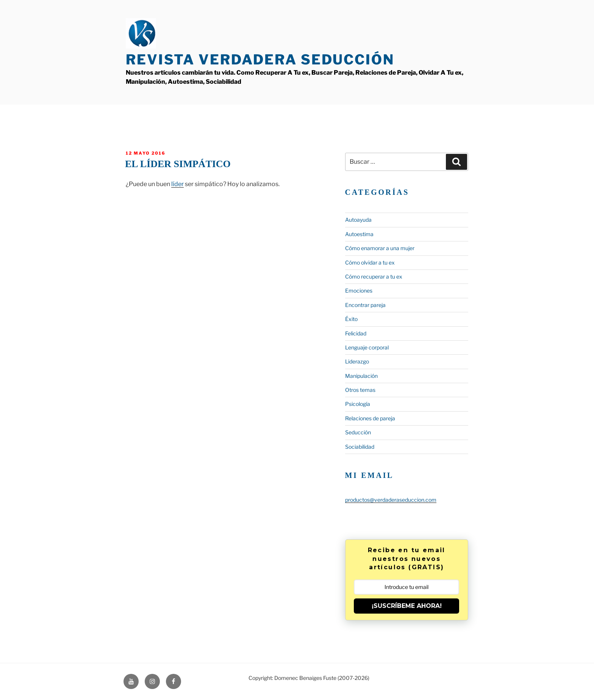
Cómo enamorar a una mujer (380, 248)
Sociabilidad (360, 447)
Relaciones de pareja (370, 418)
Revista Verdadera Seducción (260, 60)
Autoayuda (358, 220)
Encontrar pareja (365, 305)
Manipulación (361, 376)
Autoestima (359, 234)
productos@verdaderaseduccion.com (391, 500)
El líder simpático (178, 164)
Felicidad (356, 333)
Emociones (359, 290)
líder (177, 184)
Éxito (351, 319)
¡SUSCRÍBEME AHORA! (407, 606)
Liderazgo (357, 361)
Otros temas (360, 390)
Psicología (358, 404)
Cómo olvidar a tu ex (370, 262)
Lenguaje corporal (367, 347)
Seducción (358, 432)
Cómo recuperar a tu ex (374, 276)
